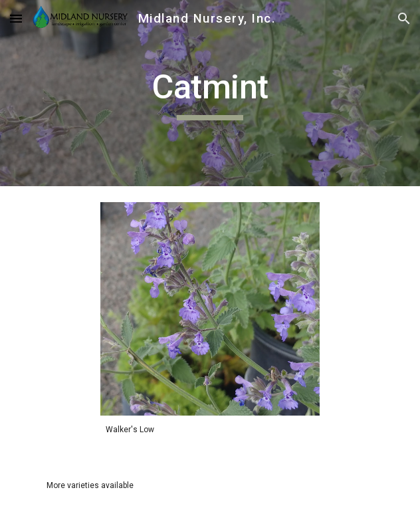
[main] (210, 93)
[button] (16, 18)
